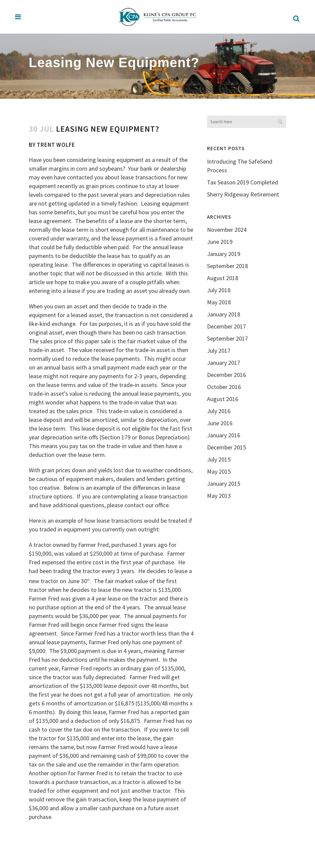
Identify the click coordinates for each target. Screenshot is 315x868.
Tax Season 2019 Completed (243, 182)
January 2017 (224, 363)
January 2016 (224, 435)
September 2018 (227, 266)
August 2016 (223, 399)
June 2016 (220, 423)
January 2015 (224, 484)
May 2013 (219, 496)
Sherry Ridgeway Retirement (243, 194)
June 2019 (220, 242)
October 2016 (224, 387)
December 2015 (226, 447)
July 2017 (219, 351)
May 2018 (219, 302)
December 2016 (226, 375)
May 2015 (219, 471)
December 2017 (226, 326)
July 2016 (219, 411)
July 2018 (219, 290)
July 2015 (219, 459)
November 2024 (227, 230)
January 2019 (224, 254)
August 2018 (223, 278)
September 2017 (227, 338)
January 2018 (224, 314)
